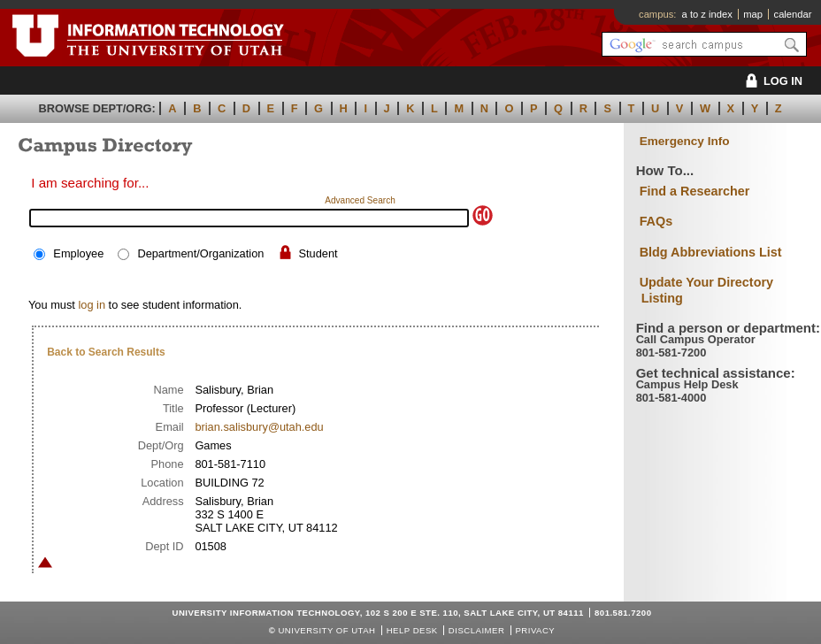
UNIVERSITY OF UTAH (326, 630)
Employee (78, 253)
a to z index (707, 14)
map (753, 14)
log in (92, 305)
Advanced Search (360, 200)
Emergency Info (685, 141)
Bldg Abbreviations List (711, 252)
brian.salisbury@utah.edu (259, 427)
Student (318, 253)
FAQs (656, 221)
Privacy (535, 630)
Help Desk (412, 630)
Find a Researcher (695, 191)
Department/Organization (200, 253)
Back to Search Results (106, 352)
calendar (793, 14)
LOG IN (771, 81)
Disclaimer (476, 630)
